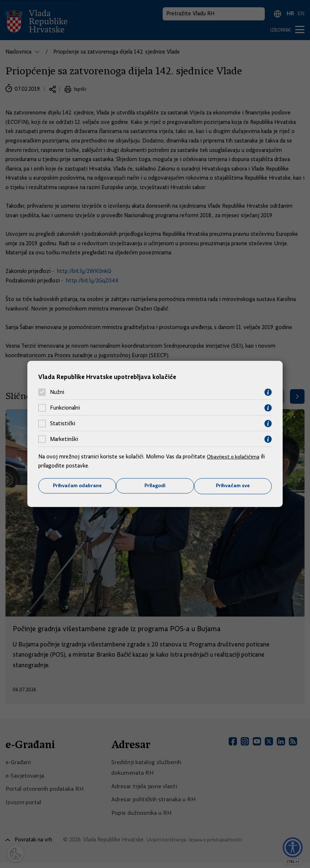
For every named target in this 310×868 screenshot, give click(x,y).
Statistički (63, 423)
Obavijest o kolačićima (234, 456)
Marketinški (64, 439)
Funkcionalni (65, 408)
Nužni (57, 392)
